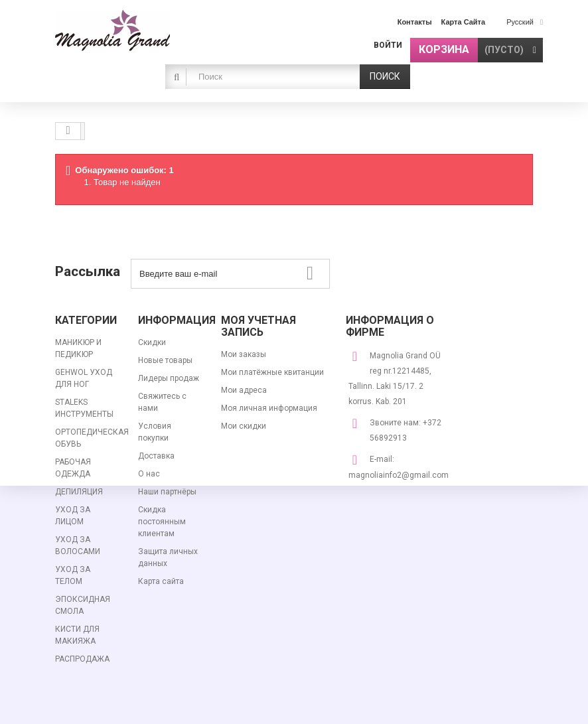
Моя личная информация (269, 408)
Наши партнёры (167, 492)
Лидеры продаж (169, 378)
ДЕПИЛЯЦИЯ (79, 492)
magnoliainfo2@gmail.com (399, 475)
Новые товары (165, 360)
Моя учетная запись (258, 326)
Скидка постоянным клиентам (162, 522)
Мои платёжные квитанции (272, 372)
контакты (415, 22)
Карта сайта (161, 581)
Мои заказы (244, 354)
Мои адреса (244, 390)
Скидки (152, 342)
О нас (149, 474)
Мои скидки (244, 426)
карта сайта (464, 22)
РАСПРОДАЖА (82, 659)
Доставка (156, 456)
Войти (388, 45)
